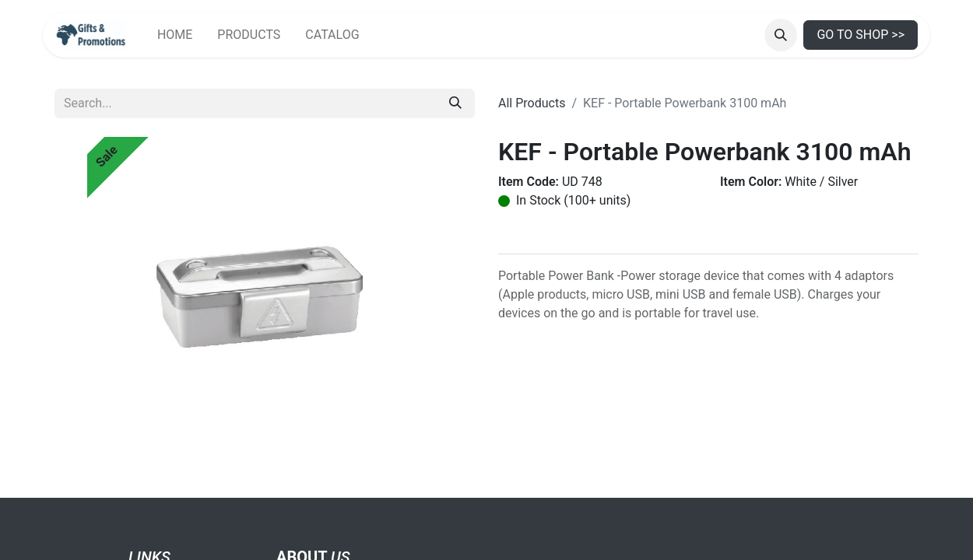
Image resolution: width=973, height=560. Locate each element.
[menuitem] (175, 35)
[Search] (455, 103)
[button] (781, 35)
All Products (532, 103)
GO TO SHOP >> (861, 35)
